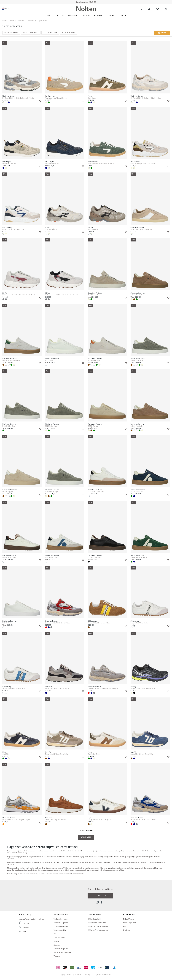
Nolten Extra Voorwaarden (97, 923)
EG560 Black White (95, 557)
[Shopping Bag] (166, 9)
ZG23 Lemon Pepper (95, 295)
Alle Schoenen (69, 33)
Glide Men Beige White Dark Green (143, 164)
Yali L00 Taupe (93, 229)
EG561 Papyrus (93, 426)
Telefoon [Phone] (26, 923)
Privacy (88, 975)
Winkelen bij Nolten (60, 919)
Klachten (57, 945)
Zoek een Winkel (59, 938)
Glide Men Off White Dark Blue (13, 229)
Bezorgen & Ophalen (61, 923)
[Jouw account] (149, 9)
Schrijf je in (100, 896)
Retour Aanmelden (60, 930)
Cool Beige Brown (94, 754)
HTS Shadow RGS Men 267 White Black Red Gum (63, 295)
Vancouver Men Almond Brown (56, 98)
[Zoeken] (141, 9)
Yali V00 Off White (52, 229)
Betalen (56, 934)
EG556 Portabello (137, 426)
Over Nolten (129, 915)
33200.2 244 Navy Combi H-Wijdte (57, 689)
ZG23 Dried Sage (51, 426)
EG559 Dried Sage (9, 426)
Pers (125, 926)
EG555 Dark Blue (137, 492)
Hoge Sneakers (11, 33)
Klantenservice (61, 915)
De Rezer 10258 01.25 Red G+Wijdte (58, 623)
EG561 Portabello (137, 295)
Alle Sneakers (50, 33)
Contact (56, 941)
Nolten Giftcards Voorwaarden (99, 930)
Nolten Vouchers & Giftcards (98, 926)
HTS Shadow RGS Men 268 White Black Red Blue (20, 295)
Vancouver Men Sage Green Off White (101, 164)
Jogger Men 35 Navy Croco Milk (142, 754)
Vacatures (57, 956)
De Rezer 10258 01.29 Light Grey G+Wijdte (103, 689)
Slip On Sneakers (31, 33)
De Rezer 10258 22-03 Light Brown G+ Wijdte (18, 98)
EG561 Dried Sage (51, 492)
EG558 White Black (9, 557)
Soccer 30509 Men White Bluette (14, 689)
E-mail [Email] (25, 932)
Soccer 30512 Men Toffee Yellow (99, 623)
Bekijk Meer (86, 837)
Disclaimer (127, 930)
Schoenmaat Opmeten (61, 949)
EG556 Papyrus (8, 492)
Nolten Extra (95, 915)
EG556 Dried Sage (137, 360)
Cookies (78, 975)
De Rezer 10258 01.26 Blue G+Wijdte (143, 820)
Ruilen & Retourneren (61, 926)
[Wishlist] (158, 9)
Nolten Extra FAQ (94, 919)
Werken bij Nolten (130, 923)
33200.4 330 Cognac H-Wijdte (55, 820)
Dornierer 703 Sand (9, 164)
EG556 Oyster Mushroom (11, 360)
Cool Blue (6, 754)
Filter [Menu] (162, 33)
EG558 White (50, 360)
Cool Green (92, 98)
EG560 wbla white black (96, 492)
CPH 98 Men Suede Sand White (141, 229)
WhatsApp (26, 927)
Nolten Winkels (128, 919)
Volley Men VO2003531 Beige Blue (100, 820)
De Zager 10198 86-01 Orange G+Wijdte (16, 820)
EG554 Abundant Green (139, 557)
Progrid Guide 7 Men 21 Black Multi (143, 689)
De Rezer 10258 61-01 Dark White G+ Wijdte (146, 98)
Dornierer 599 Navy (52, 164)
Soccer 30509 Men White (139, 623)
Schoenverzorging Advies (62, 952)
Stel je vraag (25, 915)
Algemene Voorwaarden (102, 975)
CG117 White (7, 623)
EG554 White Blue (52, 557)
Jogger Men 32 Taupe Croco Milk (56, 754)
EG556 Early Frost (94, 360)
